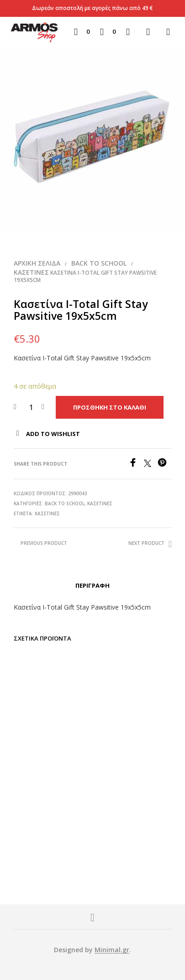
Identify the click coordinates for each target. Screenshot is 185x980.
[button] (82, 32)
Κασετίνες (31, 272)
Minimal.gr (112, 950)
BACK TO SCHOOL (99, 263)
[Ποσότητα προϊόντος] (31, 407)
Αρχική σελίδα (37, 263)
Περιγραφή (92, 585)
